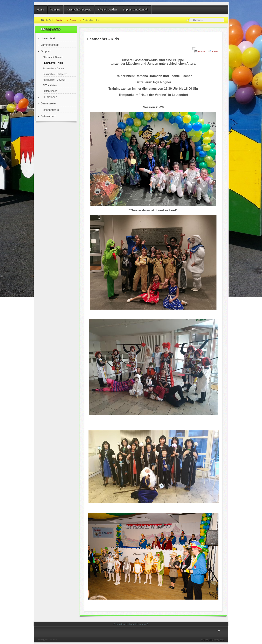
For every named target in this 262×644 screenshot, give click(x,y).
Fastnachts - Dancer (54, 69)
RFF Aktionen (49, 97)
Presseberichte (50, 110)
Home (41, 10)
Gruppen (46, 51)
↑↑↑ (218, 631)
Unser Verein (49, 38)
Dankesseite (48, 103)
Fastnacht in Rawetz (79, 10)
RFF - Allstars (50, 85)
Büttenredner (50, 91)
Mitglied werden (107, 10)
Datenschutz (48, 116)
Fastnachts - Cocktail (54, 80)
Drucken (202, 51)
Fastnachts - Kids (53, 63)
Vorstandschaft (50, 45)
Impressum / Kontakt (136, 10)
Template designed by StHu (212, 640)
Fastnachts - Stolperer (55, 74)
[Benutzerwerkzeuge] (194, 49)
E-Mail (215, 51)
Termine (55, 10)
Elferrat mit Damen (53, 57)
